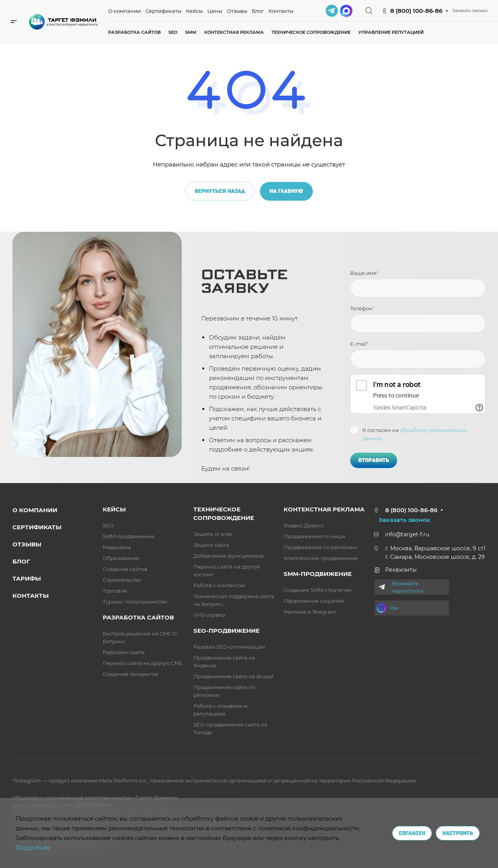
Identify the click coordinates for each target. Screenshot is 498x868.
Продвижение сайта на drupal (233, 676)
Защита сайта (211, 545)
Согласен (412, 833)
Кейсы (114, 509)
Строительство (122, 580)
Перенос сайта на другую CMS (142, 663)
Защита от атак (213, 534)
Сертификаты (37, 527)
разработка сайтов (138, 617)
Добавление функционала (229, 556)
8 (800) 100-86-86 (416, 11)
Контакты (31, 596)
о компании (35, 510)
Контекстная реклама (324, 509)
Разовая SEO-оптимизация (229, 647)
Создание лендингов (130, 674)
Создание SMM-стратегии (317, 590)
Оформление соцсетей (314, 601)
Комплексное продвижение (321, 558)
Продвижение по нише (315, 536)
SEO (108, 525)
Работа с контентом (219, 585)
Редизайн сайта (124, 652)
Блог (21, 561)
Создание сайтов (125, 569)
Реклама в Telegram (310, 612)
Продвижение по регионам (320, 547)
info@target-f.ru (407, 534)
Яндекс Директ (304, 525)
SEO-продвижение (226, 631)
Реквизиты (395, 570)
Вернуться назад (220, 191)
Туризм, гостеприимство (135, 602)
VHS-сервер (209, 615)
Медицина (117, 547)
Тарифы (27, 578)
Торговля (115, 591)
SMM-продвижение (129, 536)
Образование (121, 558)
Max (394, 608)
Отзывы (27, 544)
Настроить (458, 833)
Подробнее (33, 848)
